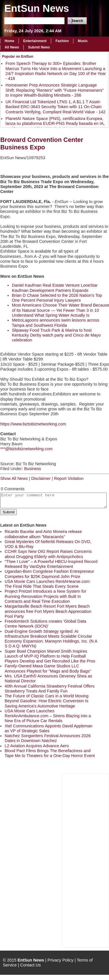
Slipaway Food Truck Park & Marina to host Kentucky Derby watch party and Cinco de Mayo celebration (56, 335)
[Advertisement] (86, 860)
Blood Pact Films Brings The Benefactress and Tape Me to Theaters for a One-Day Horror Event (50, 753)
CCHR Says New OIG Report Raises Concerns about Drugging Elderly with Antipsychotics (48, 554)
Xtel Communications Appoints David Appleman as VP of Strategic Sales (49, 728)
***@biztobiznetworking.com (26, 449)
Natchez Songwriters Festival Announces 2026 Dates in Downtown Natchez (48, 738)
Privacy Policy (60, 960)
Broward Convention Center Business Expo (42, 143)
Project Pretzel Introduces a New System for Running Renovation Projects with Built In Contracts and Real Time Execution (45, 596)
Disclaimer (41, 478)
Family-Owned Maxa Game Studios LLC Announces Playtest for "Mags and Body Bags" (48, 668)
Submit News (39, 47)
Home (9, 41)
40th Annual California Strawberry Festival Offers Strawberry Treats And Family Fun (50, 689)
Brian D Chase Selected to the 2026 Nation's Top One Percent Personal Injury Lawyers (57, 298)
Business (32, 469)
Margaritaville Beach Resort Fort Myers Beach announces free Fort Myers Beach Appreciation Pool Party (48, 611)
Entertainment (35, 41)
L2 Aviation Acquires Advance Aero (37, 746)
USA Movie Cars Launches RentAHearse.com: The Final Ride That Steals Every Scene (48, 584)
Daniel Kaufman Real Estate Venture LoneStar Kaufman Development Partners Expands (55, 288)
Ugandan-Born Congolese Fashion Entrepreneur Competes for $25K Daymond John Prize (49, 574)
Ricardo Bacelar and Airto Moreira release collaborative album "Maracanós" (43, 534)
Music (83, 41)
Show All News (14, 478)
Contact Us (31, 965)
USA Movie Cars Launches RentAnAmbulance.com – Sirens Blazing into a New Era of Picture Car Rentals (48, 716)
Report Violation (69, 478)
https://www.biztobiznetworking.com (33, 424)
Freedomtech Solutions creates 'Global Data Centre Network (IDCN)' (45, 624)
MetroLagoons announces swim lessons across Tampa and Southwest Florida (56, 323)
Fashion (62, 41)
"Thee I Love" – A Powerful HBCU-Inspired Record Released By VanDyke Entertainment (51, 564)
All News (12, 47)
